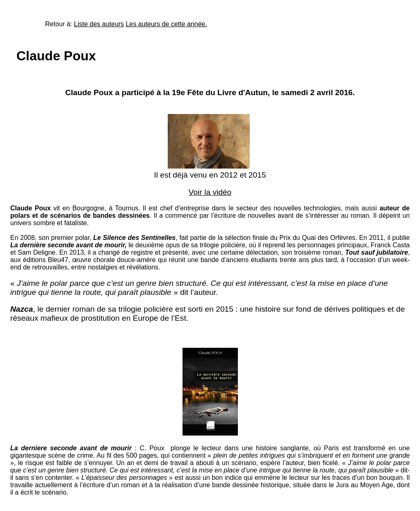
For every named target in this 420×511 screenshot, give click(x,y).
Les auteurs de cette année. (167, 24)
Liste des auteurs (99, 24)
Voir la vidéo (210, 192)
